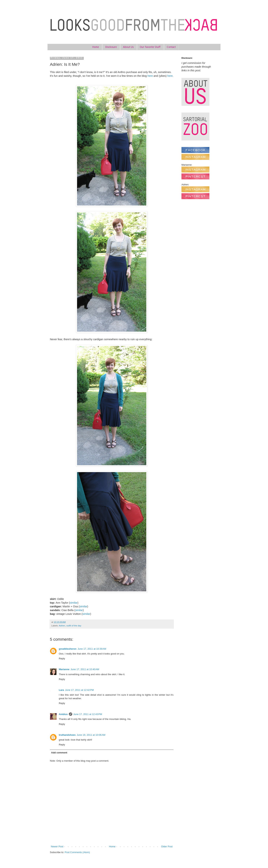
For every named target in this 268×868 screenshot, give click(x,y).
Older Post (167, 846)
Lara (61, 690)
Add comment (59, 753)
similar (74, 603)
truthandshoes (67, 735)
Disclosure (111, 47)
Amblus (63, 714)
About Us (128, 47)
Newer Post (57, 846)
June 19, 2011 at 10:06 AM (91, 735)
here (150, 76)
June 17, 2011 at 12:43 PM (88, 714)
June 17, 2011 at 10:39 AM (92, 649)
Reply (62, 658)
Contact (171, 47)
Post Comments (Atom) (77, 852)
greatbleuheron (68, 649)
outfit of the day (74, 626)
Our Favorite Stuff (150, 47)
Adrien (62, 626)
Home (95, 47)
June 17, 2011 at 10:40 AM (85, 669)
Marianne (64, 669)
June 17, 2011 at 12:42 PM (79, 690)
